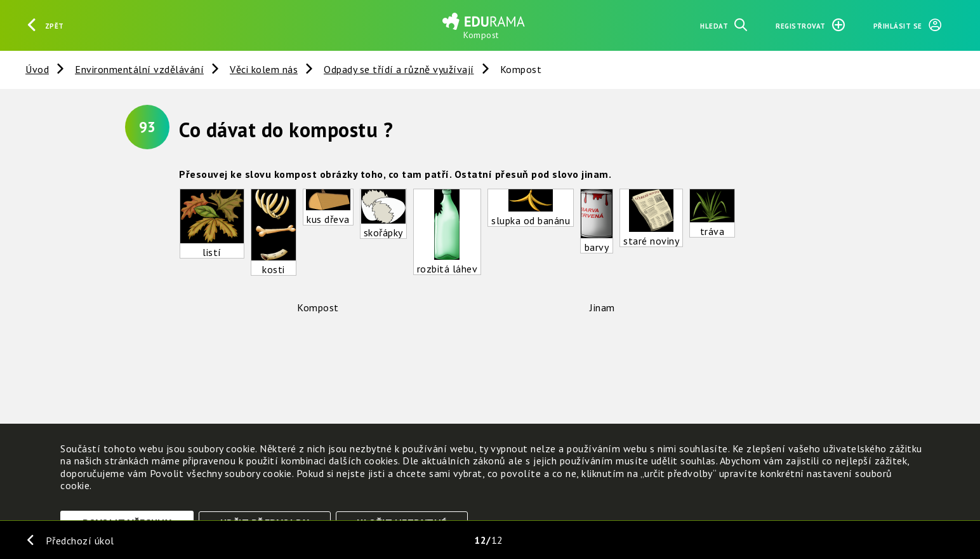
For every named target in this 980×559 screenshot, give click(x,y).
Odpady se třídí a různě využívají (399, 69)
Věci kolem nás (264, 69)
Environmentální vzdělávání (139, 69)
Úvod (37, 69)
